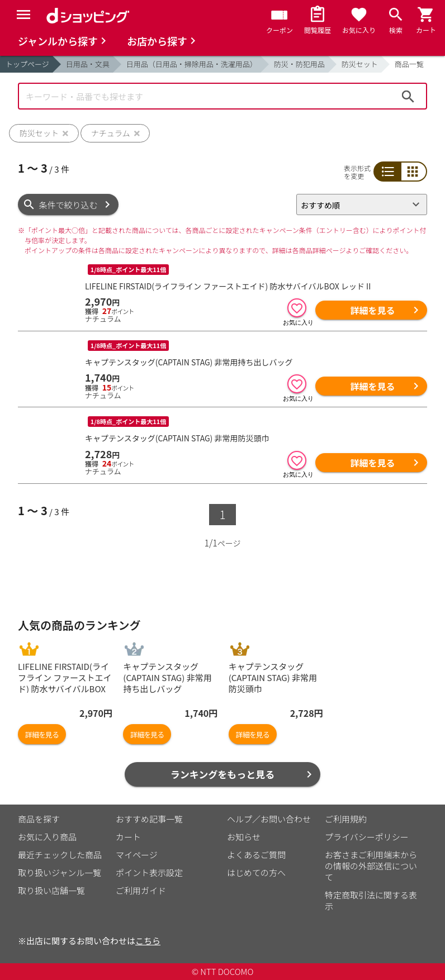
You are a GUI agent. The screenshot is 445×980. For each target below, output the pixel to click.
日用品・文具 (88, 64)
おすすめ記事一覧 (149, 819)
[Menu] (23, 15)
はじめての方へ (256, 872)
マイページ (137, 855)
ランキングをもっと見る (223, 774)
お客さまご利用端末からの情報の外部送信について (371, 866)
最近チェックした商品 (60, 855)
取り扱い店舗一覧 (51, 890)
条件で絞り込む (68, 205)
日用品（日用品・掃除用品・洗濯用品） (192, 64)
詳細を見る (372, 310)
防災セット (360, 64)
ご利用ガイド (141, 890)
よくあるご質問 (256, 855)
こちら (148, 941)
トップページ (27, 64)
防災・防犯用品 (299, 64)
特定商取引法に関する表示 (371, 900)
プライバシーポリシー (367, 837)
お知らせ (244, 837)
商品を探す (39, 819)
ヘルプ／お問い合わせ (269, 819)
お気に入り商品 (47, 837)
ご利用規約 (346, 819)
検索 (408, 96)
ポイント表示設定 (149, 872)
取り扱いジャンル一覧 (60, 872)
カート (128, 837)
